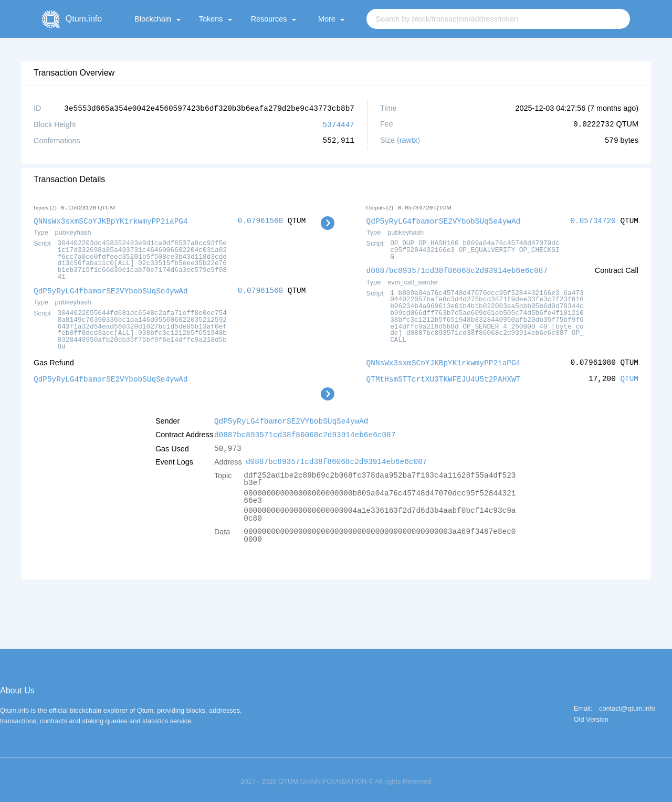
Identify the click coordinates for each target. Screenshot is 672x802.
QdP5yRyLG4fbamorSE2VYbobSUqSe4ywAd (111, 289)
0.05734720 (593, 220)
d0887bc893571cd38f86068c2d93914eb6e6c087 (457, 268)
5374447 (339, 124)
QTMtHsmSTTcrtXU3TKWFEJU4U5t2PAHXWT (444, 376)
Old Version (591, 716)
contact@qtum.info (627, 705)
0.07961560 (260, 220)
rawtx (408, 140)
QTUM (629, 376)
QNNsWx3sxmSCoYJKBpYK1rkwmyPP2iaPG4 (111, 220)
